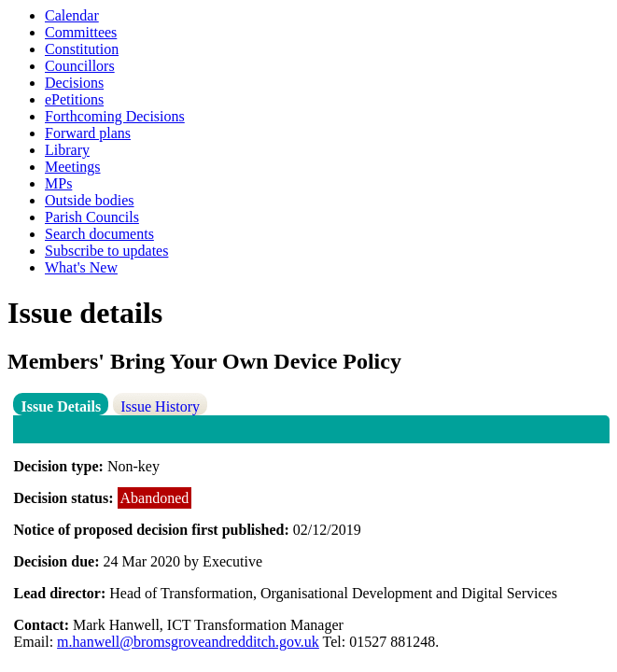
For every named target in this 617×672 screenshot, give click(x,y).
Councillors (80, 66)
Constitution (82, 49)
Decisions (74, 83)
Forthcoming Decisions (115, 116)
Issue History (160, 406)
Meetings (73, 167)
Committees (81, 32)
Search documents (99, 234)
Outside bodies (90, 200)
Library (67, 150)
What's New (81, 267)
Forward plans (88, 133)
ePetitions (74, 99)
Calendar (72, 15)
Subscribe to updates (106, 251)
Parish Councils (92, 217)
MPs (58, 183)
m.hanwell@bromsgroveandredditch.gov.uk (188, 642)
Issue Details (61, 406)
